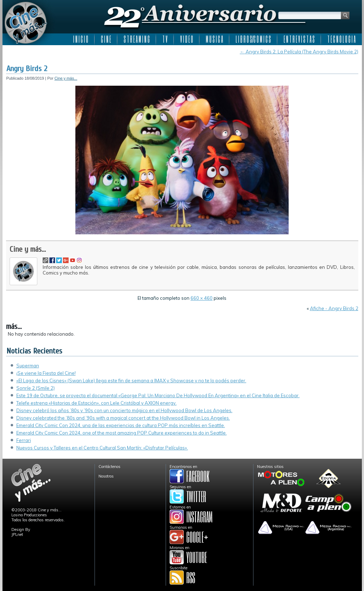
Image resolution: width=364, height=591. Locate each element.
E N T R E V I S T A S (299, 39)
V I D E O (187, 39)
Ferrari (24, 440)
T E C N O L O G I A (341, 39)
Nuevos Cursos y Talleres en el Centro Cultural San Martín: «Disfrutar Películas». (102, 448)
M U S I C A (214, 39)
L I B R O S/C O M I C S (253, 39)
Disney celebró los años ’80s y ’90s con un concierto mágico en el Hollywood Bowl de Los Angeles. (124, 410)
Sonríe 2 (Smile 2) (36, 388)
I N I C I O (81, 39)
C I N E (106, 39)
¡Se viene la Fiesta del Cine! (46, 373)
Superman (28, 366)
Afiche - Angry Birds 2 (334, 308)
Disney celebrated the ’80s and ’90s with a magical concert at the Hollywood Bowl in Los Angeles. (123, 418)
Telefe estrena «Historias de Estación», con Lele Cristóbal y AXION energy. (97, 403)
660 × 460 (202, 298)
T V (165, 39)
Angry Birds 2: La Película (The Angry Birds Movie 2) (299, 52)
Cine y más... (66, 78)
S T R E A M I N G (137, 39)
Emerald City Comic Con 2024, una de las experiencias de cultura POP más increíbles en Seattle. (121, 425)
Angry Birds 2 (27, 69)
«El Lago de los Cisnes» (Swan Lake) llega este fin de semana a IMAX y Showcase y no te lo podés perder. (131, 380)
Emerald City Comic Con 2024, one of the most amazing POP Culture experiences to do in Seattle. (122, 433)
